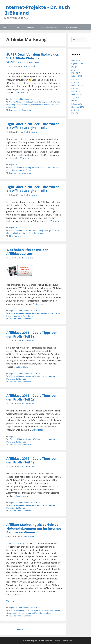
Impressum (31, 27)
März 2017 (76, 73)
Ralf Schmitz (36, 105)
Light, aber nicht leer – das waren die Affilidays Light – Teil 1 (33, 189)
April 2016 (75, 82)
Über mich (17, 27)
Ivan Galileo (23, 233)
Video (53, 105)
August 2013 (76, 98)
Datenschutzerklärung (49, 27)
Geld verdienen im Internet (29, 99)
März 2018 (76, 61)
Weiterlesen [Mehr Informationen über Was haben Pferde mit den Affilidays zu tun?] (38, 304)
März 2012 (76, 113)
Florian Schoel (46, 168)
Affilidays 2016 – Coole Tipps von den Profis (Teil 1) (32, 460)
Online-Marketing (23, 105)
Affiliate (12, 102)
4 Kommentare (15, 236)
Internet (49, 102)
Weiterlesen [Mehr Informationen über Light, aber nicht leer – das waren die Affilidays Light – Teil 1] (55, 221)
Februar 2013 (77, 104)
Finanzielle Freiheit (52, 610)
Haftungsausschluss (71, 27)
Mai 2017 (75, 67)
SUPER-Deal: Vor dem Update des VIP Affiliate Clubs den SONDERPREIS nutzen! (33, 58)
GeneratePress (67, 641)
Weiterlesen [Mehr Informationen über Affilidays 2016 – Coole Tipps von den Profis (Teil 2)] (38, 430)
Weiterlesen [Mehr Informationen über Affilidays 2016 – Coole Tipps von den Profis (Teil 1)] (22, 496)
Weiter (19, 629)
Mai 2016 (75, 79)
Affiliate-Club (21, 230)
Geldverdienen (38, 102)
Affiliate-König (22, 610)
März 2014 (76, 92)
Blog (5, 27)
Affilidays (36, 168)
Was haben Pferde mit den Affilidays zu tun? (27, 252)
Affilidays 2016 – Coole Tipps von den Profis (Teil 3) (32, 334)
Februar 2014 (77, 95)
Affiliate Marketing (16, 544)
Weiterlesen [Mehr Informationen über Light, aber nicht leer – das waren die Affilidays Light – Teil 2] (25, 158)
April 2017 (75, 70)
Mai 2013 (75, 101)
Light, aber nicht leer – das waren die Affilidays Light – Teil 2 (33, 126)
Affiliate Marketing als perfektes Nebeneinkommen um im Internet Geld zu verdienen (34, 528)
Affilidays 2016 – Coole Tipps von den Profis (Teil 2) (32, 397)
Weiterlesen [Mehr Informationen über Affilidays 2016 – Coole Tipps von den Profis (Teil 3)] (22, 367)
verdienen (46, 105)
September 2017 (78, 64)
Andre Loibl (57, 230)
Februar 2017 (77, 76)
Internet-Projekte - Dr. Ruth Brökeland (37, 10)
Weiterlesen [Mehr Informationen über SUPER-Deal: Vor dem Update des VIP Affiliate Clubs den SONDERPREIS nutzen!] (23, 93)
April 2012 (75, 110)
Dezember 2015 (78, 85)
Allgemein (13, 99)
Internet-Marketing (14, 316)
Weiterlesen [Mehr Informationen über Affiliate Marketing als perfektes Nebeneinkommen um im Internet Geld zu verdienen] (12, 601)
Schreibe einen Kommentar (20, 110)
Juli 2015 (75, 88)
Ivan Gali (19, 170)
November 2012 (78, 107)
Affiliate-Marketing (24, 102)
